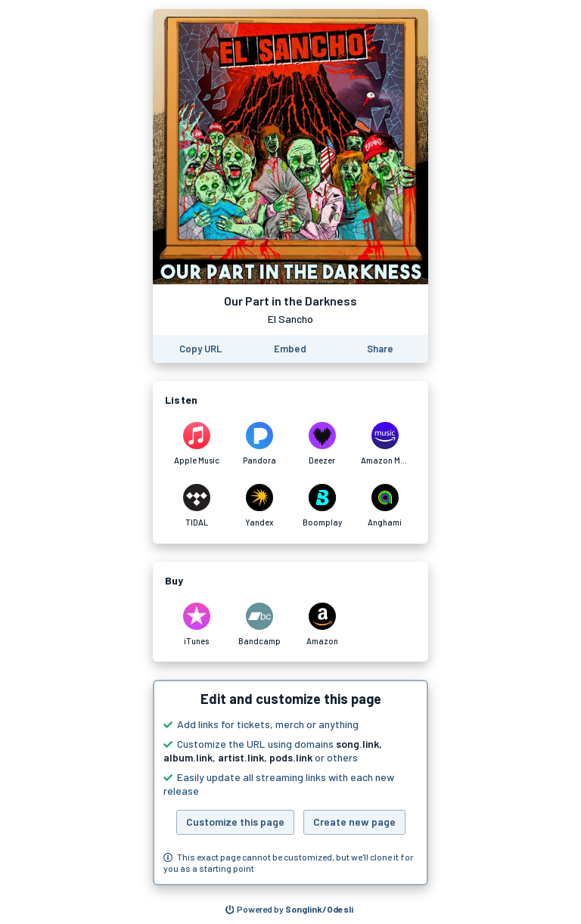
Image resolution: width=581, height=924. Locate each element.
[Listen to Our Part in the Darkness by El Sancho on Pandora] (259, 444)
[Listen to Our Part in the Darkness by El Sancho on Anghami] (385, 506)
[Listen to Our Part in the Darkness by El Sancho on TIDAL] (196, 506)
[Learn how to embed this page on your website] (290, 349)
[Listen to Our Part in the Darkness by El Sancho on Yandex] (259, 506)
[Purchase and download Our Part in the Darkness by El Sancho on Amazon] (322, 625)
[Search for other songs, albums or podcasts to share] (290, 910)
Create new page (354, 822)
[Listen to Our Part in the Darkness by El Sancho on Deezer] (322, 444)
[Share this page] (380, 349)
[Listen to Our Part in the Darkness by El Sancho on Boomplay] (322, 506)
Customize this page (235, 822)
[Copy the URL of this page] (200, 349)
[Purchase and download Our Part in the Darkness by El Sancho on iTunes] (196, 625)
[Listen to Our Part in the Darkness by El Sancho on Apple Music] (196, 444)
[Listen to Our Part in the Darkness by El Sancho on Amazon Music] (385, 444)
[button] (290, 783)
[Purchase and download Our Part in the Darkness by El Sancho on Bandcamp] (259, 625)
